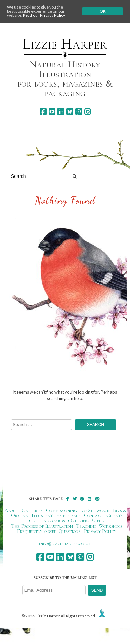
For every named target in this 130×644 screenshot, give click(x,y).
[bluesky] (70, 112)
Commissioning (61, 510)
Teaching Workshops (99, 526)
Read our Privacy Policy (44, 15)
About (11, 510)
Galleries (32, 510)
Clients (114, 515)
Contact (93, 515)
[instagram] (87, 112)
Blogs (119, 510)
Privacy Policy (100, 531)
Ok (102, 11)
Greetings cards (47, 521)
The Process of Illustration (42, 526)
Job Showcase (95, 510)
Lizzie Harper (65, 44)
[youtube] (52, 112)
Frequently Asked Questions (49, 531)
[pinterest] (79, 112)
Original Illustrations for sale (46, 515)
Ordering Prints (86, 521)
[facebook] (43, 112)
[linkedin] (61, 112)
